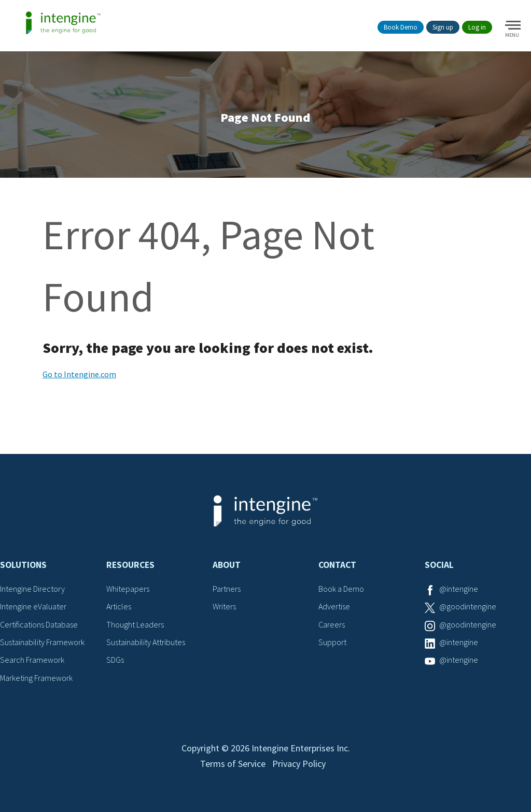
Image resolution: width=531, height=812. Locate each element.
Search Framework (32, 660)
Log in (477, 27)
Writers (224, 606)
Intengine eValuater (33, 606)
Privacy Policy (299, 764)
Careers (332, 624)
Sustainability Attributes (146, 642)
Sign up (443, 27)
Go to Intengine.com (79, 374)
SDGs (115, 660)
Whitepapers (128, 589)
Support (332, 642)
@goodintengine (468, 606)
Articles (119, 606)
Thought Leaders (135, 624)
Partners (227, 589)
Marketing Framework (36, 678)
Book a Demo (341, 589)
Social (439, 565)
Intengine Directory (32, 589)
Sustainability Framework (42, 642)
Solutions (23, 565)
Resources (130, 565)
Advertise (334, 606)
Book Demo (401, 27)
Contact (337, 565)
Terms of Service (233, 764)
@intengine (459, 589)
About (227, 565)
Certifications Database (39, 624)
